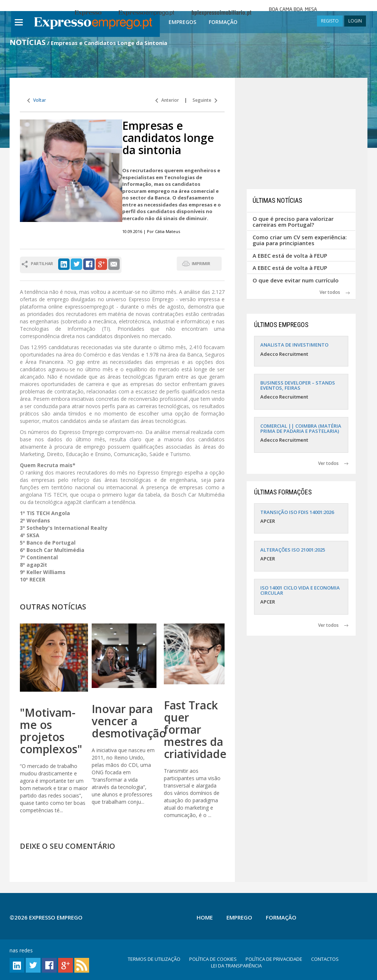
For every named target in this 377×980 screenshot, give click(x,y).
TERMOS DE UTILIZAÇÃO (154, 959)
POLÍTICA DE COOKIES (213, 959)
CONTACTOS (325, 959)
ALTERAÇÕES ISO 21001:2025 (293, 550)
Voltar (37, 100)
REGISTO (330, 21)
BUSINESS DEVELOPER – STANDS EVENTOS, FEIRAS (298, 385)
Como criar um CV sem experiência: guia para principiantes (300, 240)
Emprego (239, 917)
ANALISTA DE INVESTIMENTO (294, 345)
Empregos (182, 22)
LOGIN (355, 21)
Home (205, 917)
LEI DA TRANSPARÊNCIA (236, 966)
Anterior (167, 100)
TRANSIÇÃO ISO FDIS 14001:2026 (297, 512)
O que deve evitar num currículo (296, 280)
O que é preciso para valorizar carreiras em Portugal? (293, 222)
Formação (223, 22)
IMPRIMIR (201, 263)
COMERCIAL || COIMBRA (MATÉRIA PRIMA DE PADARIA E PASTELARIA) (301, 428)
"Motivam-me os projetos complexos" (51, 731)
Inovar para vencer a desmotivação (129, 721)
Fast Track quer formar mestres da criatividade (195, 729)
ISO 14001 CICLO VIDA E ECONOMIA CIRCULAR (300, 590)
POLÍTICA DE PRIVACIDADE (274, 959)
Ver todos (335, 292)
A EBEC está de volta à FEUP (290, 256)
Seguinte (205, 100)
